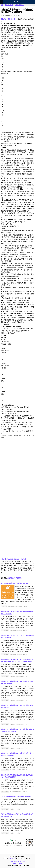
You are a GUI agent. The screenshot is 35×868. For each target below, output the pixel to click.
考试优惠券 (4, 606)
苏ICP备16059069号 (18, 863)
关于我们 (12, 861)
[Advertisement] (17, 500)
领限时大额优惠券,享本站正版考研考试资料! (15, 583)
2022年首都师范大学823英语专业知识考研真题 (16, 797)
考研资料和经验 (9, 5)
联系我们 (18, 861)
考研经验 (19, 578)
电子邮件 (23, 861)
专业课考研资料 (19, 5)
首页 (2, 5)
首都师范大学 (11, 578)
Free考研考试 (17, 2)
